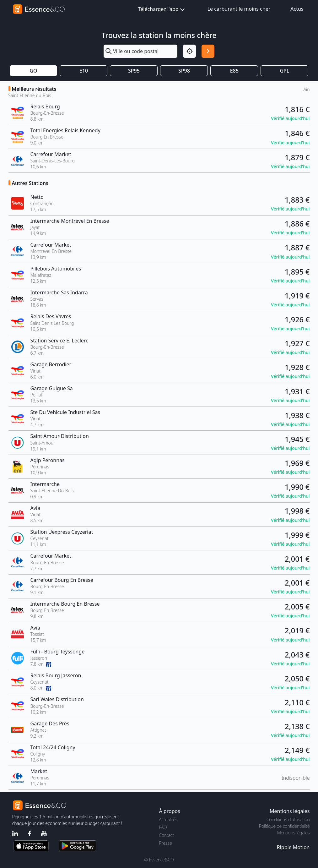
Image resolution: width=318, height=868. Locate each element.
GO (33, 71)
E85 (234, 71)
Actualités (168, 819)
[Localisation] (189, 51)
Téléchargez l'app (162, 10)
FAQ (163, 827)
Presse (166, 843)
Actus (297, 9)
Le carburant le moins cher (239, 9)
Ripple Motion (293, 847)
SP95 (134, 71)
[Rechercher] (208, 51)
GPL (284, 71)
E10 (84, 71)
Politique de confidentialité (284, 826)
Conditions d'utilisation (288, 819)
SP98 (184, 71)
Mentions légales (293, 833)
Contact (167, 835)
